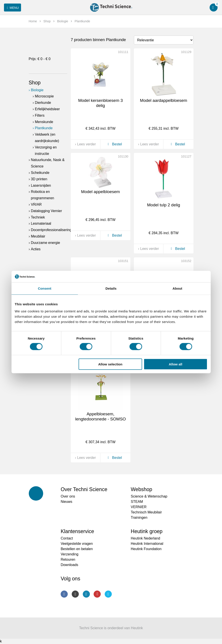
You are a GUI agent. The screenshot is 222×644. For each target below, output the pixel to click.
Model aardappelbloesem (163, 100)
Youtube (97, 594)
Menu (12, 8)
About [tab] (178, 288)
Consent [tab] (45, 288)
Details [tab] (111, 288)
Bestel (114, 144)
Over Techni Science (84, 489)
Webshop (142, 489)
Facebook (64, 594)
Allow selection (110, 364)
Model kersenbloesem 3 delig (100, 103)
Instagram (75, 594)
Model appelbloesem (100, 192)
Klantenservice (77, 531)
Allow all (176, 364)
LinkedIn (86, 594)
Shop (35, 83)
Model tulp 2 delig (164, 205)
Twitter (108, 594)
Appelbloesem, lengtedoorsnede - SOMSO (100, 416)
